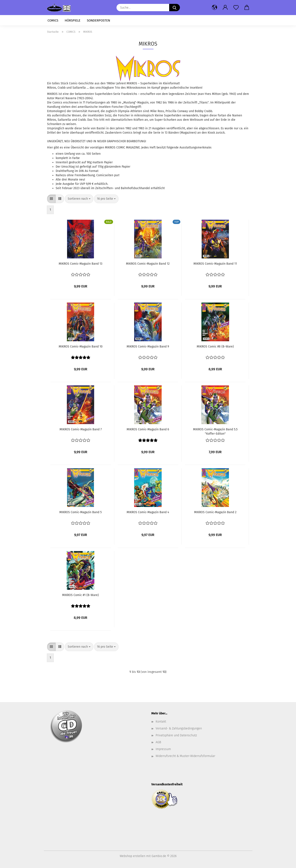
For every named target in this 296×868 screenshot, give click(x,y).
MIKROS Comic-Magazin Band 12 (148, 264)
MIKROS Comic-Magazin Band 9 (148, 347)
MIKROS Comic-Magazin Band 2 (215, 512)
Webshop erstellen (133, 856)
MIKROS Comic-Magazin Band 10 (81, 347)
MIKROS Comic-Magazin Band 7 (81, 429)
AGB (158, 742)
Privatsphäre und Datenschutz (176, 735)
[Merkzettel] (236, 8)
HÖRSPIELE (73, 20)
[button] (215, 8)
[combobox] (79, 199)
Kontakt (161, 722)
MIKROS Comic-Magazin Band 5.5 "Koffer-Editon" (215, 431)
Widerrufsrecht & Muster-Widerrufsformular (185, 756)
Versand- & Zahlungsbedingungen (179, 728)
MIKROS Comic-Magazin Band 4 (148, 512)
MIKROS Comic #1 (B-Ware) (81, 595)
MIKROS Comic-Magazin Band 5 (81, 512)
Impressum (163, 749)
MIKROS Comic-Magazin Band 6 (148, 429)
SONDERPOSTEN (98, 20)
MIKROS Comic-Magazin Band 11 (215, 264)
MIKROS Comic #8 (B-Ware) (215, 347)
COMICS (53, 20)
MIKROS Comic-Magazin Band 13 (81, 264)
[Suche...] (175, 8)
